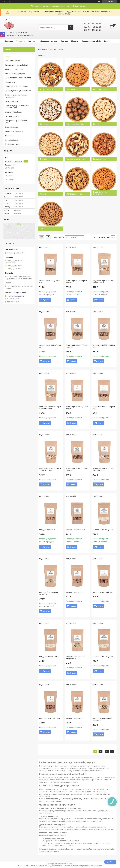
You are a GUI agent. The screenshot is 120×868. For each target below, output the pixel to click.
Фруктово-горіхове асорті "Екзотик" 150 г (50, 469)
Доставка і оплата (49, 41)
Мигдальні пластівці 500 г (50, 657)
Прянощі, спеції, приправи (15, 73)
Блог (106, 41)
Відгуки (75, 41)
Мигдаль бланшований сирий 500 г (75, 658)
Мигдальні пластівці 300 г (103, 657)
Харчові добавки (11, 140)
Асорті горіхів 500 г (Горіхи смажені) (77, 346)
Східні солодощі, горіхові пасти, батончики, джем (17, 107)
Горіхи (7, 56)
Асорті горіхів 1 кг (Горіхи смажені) (76, 282)
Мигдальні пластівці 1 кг (103, 530)
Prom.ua (72, 864)
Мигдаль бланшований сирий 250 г (102, 719)
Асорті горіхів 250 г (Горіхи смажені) (77, 408)
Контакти (32, 41)
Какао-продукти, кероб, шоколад (18, 78)
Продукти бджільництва (14, 131)
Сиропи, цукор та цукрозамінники (18, 91)
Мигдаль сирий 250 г (75, 718)
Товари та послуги (49, 49)
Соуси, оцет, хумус (12, 101)
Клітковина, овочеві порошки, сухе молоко (16, 96)
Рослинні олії (10, 82)
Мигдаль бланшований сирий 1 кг (49, 593)
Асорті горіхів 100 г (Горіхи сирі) (104, 408)
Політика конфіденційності (92, 866)
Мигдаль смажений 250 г (50, 718)
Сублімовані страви (12, 144)
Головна (9, 41)
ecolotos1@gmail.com (15, 296)
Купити (46, 300)
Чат (110, 862)
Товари (20, 41)
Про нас (64, 41)
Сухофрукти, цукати (12, 61)
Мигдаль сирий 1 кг (47, 530)
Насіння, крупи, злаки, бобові (16, 65)
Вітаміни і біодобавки (13, 112)
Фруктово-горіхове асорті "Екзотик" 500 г (103, 469)
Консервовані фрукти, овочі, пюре (16, 122)
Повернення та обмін (91, 41)
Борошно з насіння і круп (14, 69)
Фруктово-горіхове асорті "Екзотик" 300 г (50, 408)
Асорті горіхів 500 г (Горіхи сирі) (50, 346)
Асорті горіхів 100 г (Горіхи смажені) (77, 469)
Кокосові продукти (12, 116)
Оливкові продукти (12, 127)
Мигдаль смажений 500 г (103, 592)
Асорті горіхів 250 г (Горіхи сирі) (104, 346)
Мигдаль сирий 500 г (75, 592)
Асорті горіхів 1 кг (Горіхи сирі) (50, 282)
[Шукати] (71, 27)
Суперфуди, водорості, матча (16, 86)
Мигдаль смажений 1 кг (76, 530)
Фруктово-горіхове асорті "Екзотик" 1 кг (103, 282)
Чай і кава (8, 136)
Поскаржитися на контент (73, 866)
